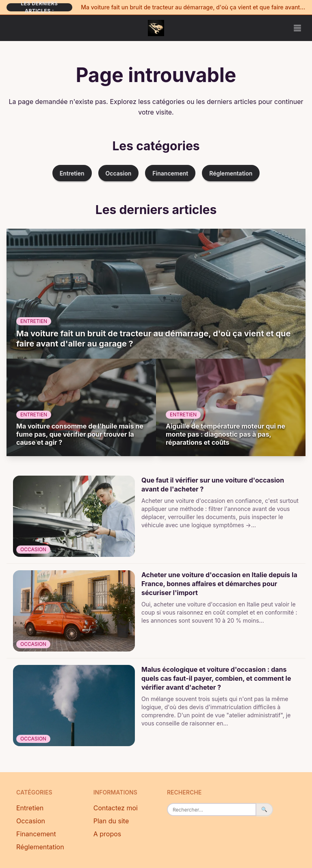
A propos (107, 834)
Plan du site (111, 821)
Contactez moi (116, 808)
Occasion (119, 173)
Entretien (72, 173)
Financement (170, 173)
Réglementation (231, 173)
